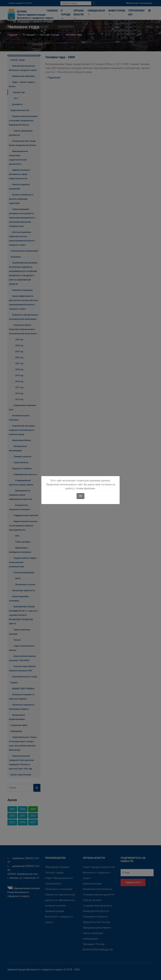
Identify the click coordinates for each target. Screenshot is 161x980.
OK (80, 496)
